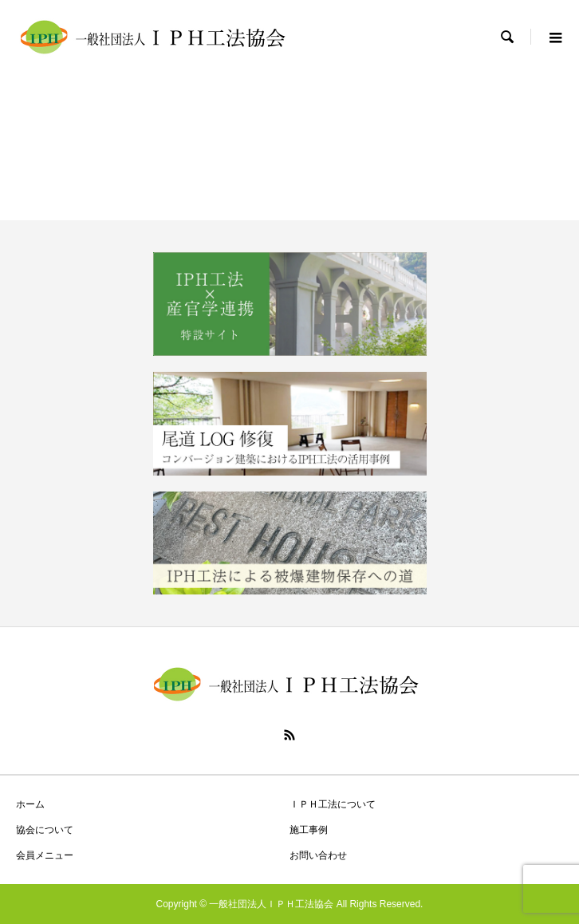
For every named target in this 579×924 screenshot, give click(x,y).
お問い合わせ (318, 855)
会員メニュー (45, 855)
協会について (45, 830)
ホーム (30, 804)
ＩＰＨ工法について (333, 804)
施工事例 (309, 830)
